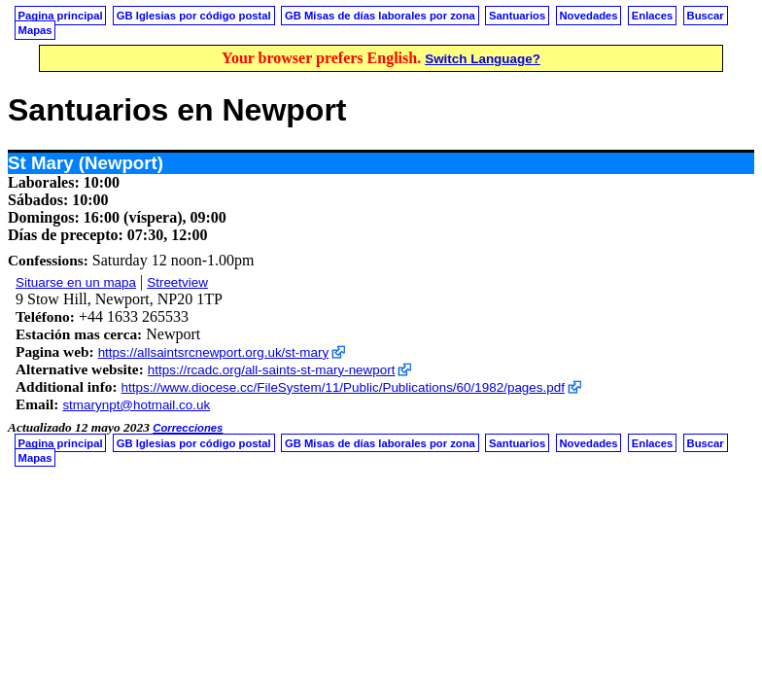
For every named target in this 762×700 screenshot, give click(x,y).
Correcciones (188, 428)
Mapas (35, 30)
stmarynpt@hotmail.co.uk (136, 405)
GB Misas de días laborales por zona (380, 16)
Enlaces (653, 16)
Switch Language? (483, 59)
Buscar (706, 16)
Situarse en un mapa (76, 282)
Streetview (177, 282)
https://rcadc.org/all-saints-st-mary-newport (272, 370)
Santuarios (517, 16)
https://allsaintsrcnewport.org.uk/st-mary (213, 352)
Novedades (588, 16)
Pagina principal (61, 16)
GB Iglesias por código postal (194, 16)
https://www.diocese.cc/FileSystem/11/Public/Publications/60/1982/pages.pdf (343, 387)
